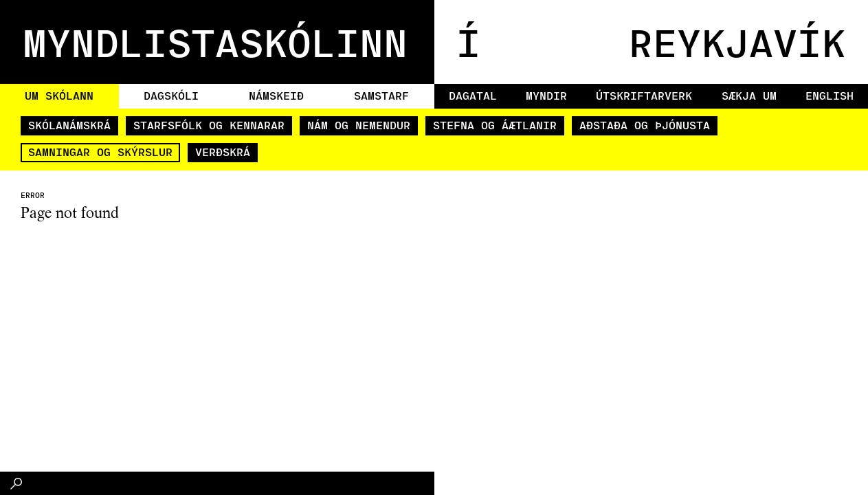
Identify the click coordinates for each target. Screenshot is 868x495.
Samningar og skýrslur (100, 152)
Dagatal (473, 95)
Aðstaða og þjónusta (645, 125)
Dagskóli (171, 95)
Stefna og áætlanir (495, 125)
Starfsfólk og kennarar (209, 125)
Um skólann (59, 95)
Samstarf (381, 95)
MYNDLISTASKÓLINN (215, 42)
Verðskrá (223, 152)
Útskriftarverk (644, 95)
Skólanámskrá (69, 125)
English (830, 95)
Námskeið (276, 95)
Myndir (546, 95)
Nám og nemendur (359, 125)
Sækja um (749, 95)
